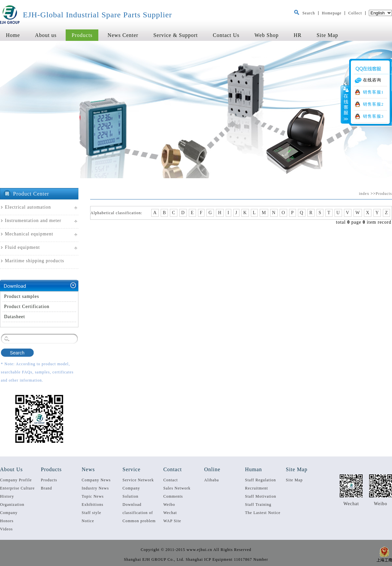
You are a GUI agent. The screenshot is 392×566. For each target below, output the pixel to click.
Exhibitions (92, 505)
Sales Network (177, 488)
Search (309, 13)
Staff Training (258, 505)
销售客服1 (373, 92)
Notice (88, 521)
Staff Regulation (261, 480)
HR (298, 35)
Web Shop (267, 35)
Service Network (138, 480)
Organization (12, 505)
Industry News (95, 488)
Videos (6, 529)
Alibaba (212, 480)
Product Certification (27, 307)
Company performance (134, 489)
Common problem (139, 521)
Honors (7, 521)
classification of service (138, 514)
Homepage (332, 13)
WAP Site (172, 521)
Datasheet (15, 317)
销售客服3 (373, 116)
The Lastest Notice (263, 513)
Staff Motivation (261, 496)
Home (13, 35)
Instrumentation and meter (33, 221)
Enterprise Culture (17, 488)
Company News (96, 480)
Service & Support (175, 35)
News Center (123, 35)
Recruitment (256, 488)
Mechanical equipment (29, 234)
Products (82, 35)
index (364, 194)
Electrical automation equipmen (25, 210)
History (7, 496)
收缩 (345, 104)
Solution (131, 496)
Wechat (170, 513)
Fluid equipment (22, 247)
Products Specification (53, 481)
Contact (171, 480)
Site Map (327, 35)
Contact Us (226, 35)
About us (46, 35)
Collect (355, 13)
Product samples (22, 296)
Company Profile (16, 480)
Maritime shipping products (35, 261)
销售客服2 (373, 104)
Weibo (169, 505)
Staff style (91, 513)
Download (132, 505)
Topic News (93, 496)
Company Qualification (12, 514)
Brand (46, 488)
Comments (173, 496)
